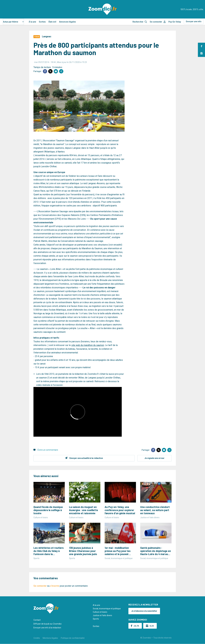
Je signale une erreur (154, 458)
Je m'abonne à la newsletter (144, 611)
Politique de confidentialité (73, 638)
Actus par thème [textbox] (11, 22)
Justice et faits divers (102, 615)
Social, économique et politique (107, 609)
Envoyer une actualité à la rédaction (86, 458)
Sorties (42, 22)
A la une (96, 605)
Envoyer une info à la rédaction (47, 628)
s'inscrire (55, 586)
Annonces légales (67, 22)
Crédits (37, 638)
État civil (52, 22)
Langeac (47, 37)
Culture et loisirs (100, 612)
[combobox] (13, 22)
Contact (37, 620)
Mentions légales (50, 638)
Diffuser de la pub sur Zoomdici (47, 624)
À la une (32, 22)
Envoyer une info (194, 21)
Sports (96, 619)
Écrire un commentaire (48, 450)
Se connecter (156, 22)
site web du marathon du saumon (88, 345)
